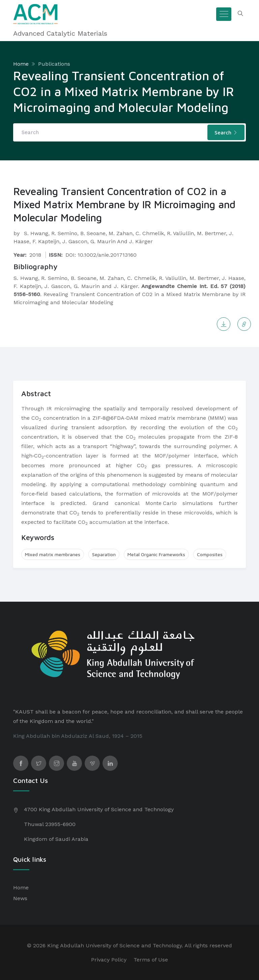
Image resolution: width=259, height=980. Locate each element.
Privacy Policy (109, 960)
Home (21, 64)
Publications (54, 64)
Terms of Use (151, 960)
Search (226, 132)
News (20, 898)
